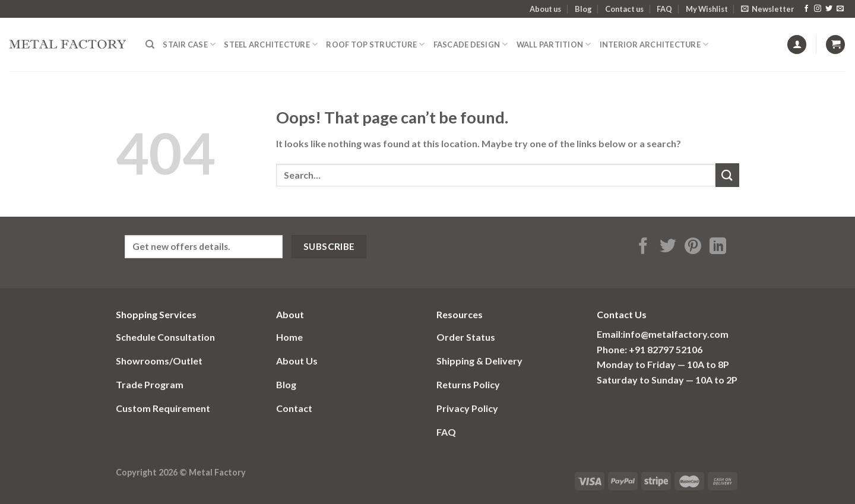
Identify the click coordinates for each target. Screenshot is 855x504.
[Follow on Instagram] (818, 9)
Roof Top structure (375, 44)
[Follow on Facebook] (806, 9)
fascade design (471, 44)
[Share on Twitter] (668, 247)
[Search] (150, 45)
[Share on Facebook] (643, 247)
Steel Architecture (271, 44)
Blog (583, 9)
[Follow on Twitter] (829, 9)
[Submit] (727, 175)
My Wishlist (707, 9)
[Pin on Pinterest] (693, 247)
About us (545, 9)
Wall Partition (554, 44)
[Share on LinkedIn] (718, 247)
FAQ (664, 9)
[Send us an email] (840, 9)
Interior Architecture (654, 44)
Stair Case (189, 44)
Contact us (624, 9)
